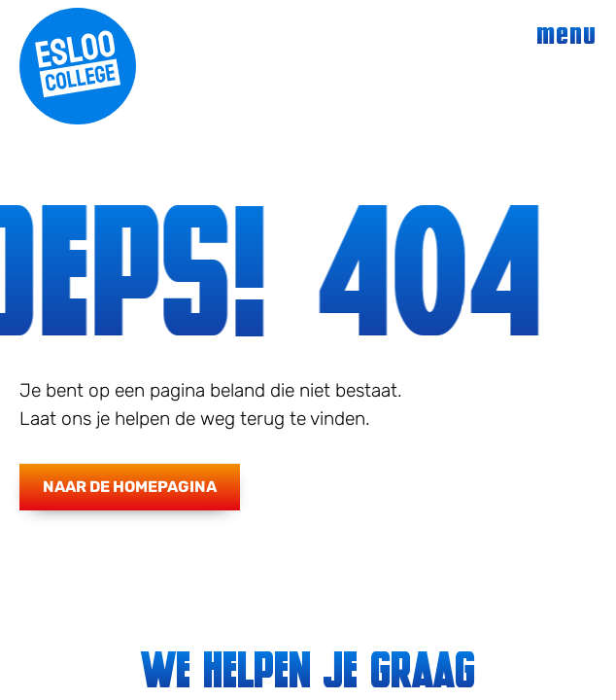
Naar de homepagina (130, 487)
